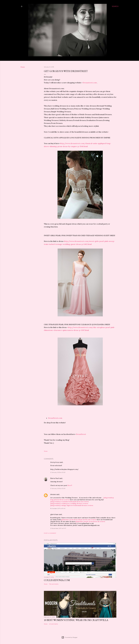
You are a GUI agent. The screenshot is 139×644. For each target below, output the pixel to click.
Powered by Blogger (69, 637)
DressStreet (81, 434)
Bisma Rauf (55, 478)
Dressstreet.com (90, 83)
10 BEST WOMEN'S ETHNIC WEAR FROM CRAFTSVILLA (76, 620)
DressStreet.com (55, 418)
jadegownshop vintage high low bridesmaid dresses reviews (72, 505)
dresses (53, 494)
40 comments (53, 624)
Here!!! (70, 485)
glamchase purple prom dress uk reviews (90, 521)
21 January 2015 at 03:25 (58, 472)
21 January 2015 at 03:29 (58, 488)
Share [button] (23, 67)
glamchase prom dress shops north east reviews (79, 520)
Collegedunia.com (57, 580)
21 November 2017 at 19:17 (58, 528)
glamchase (54, 514)
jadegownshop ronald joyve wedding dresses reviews (69, 503)
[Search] (115, 6)
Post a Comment (50, 533)
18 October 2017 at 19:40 (58, 508)
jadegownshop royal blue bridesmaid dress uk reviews (69, 502)
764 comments (54, 584)
